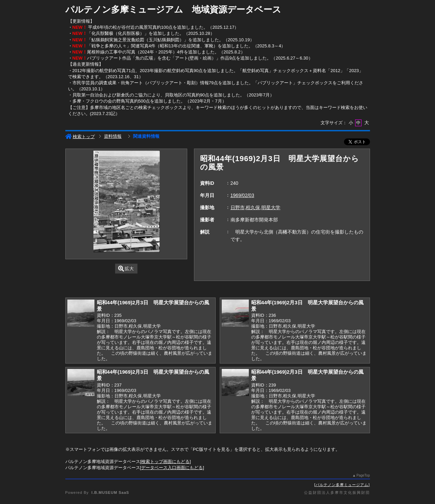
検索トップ (80, 137)
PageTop (363, 475)
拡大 (126, 269)
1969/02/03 (242, 195)
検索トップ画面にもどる (165, 462)
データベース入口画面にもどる (172, 468)
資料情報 (113, 136)
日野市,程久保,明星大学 (256, 207)
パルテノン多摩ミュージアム (342, 485)
